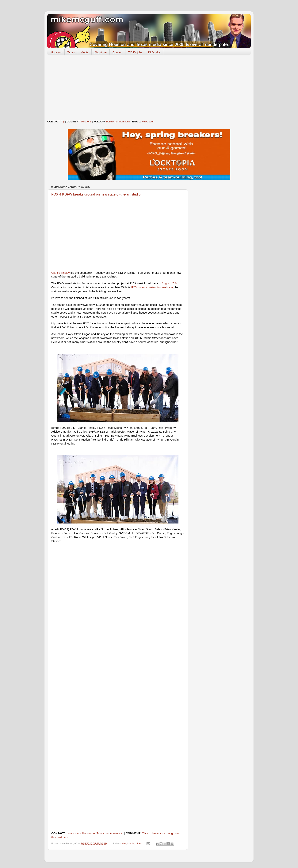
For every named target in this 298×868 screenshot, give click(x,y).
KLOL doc (155, 52)
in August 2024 (168, 283)
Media (85, 52)
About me (101, 52)
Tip (63, 122)
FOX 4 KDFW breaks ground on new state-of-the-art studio (96, 194)
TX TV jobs (135, 52)
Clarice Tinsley (61, 273)
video (139, 843)
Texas (71, 52)
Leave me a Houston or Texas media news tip (95, 833)
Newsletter (148, 122)
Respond (86, 122)
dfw (124, 843)
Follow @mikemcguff (118, 122)
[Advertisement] (149, 88)
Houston (56, 52)
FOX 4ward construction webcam (152, 287)
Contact (117, 52)
